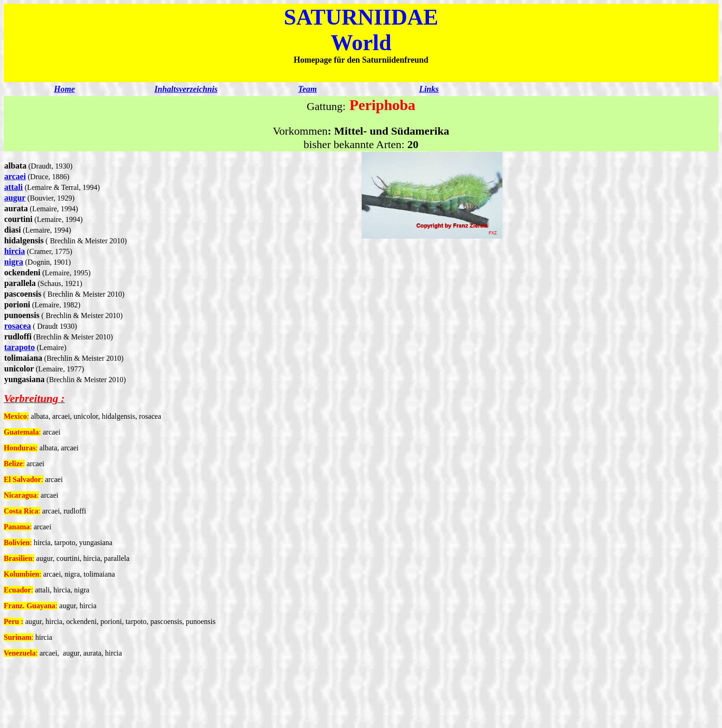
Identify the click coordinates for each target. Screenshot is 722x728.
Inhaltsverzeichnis (186, 89)
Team (307, 89)
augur (15, 198)
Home (64, 89)
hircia (15, 251)
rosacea (18, 326)
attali (13, 187)
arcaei (15, 176)
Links (429, 89)
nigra (14, 262)
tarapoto (20, 347)
